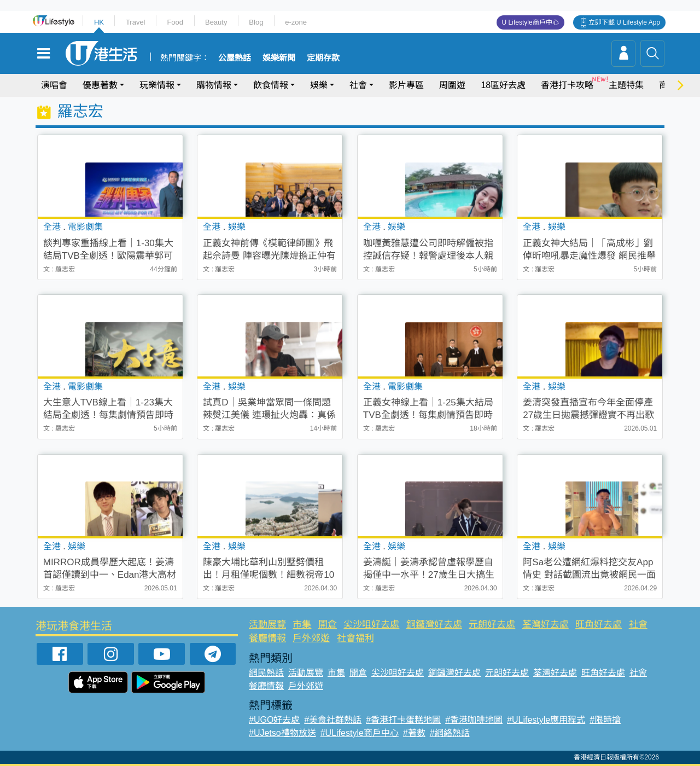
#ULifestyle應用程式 (546, 720)
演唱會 (54, 85)
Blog (256, 22)
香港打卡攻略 (567, 85)
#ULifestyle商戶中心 (360, 733)
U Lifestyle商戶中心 (530, 22)
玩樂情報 (157, 85)
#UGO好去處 (274, 720)
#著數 (414, 733)
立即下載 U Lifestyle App (624, 22)
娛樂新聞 (279, 58)
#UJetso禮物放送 (282, 733)
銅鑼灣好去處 (434, 625)
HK (99, 22)
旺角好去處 (599, 625)
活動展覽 (267, 625)
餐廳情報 (267, 638)
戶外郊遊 (311, 638)
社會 (358, 85)
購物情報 (214, 85)
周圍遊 (452, 85)
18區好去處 (503, 85)
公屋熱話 (235, 58)
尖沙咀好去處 (371, 625)
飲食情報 (271, 85)
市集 (302, 625)
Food (175, 22)
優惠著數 (100, 85)
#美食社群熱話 (333, 720)
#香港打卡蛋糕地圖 (403, 720)
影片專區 (406, 85)
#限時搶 (605, 720)
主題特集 (626, 85)
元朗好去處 (492, 625)
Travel (136, 22)
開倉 (328, 625)
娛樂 (319, 85)
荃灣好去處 (546, 625)
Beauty (216, 22)
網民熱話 (266, 673)
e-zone (296, 22)
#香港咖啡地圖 (474, 720)
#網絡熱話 (450, 733)
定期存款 (323, 58)
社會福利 (355, 638)
